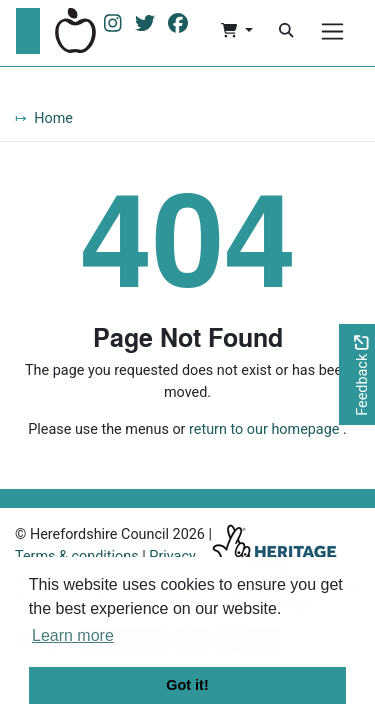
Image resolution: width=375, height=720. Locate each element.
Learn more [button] (73, 635)
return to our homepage (264, 429)
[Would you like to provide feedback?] (357, 374)
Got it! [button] (187, 685)
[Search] (286, 31)
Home (53, 118)
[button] (236, 31)
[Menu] (332, 31)
